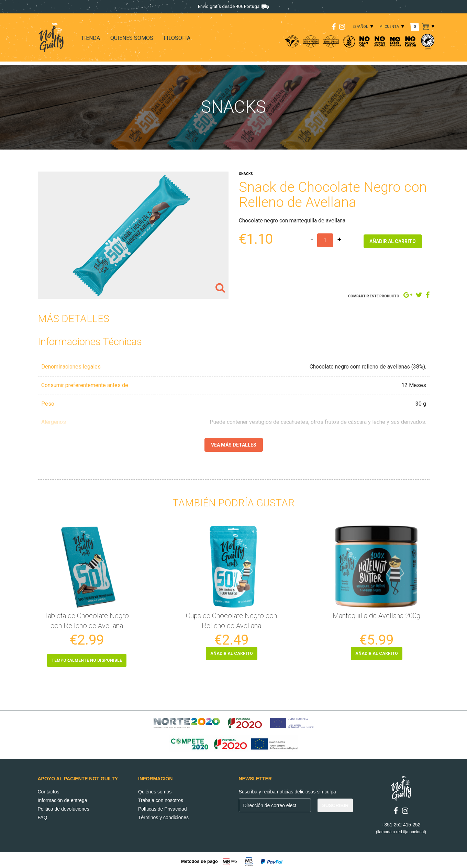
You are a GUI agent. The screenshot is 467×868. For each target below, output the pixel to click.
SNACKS (246, 174)
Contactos (49, 789)
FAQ (43, 815)
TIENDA (91, 38)
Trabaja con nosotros (161, 798)
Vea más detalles (234, 445)
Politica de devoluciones (64, 806)
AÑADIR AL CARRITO (393, 240)
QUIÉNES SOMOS (132, 38)
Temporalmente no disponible (87, 660)
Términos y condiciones (163, 815)
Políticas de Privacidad (163, 806)
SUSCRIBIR (335, 803)
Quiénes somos (155, 789)
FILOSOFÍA (177, 38)
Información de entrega (63, 798)
